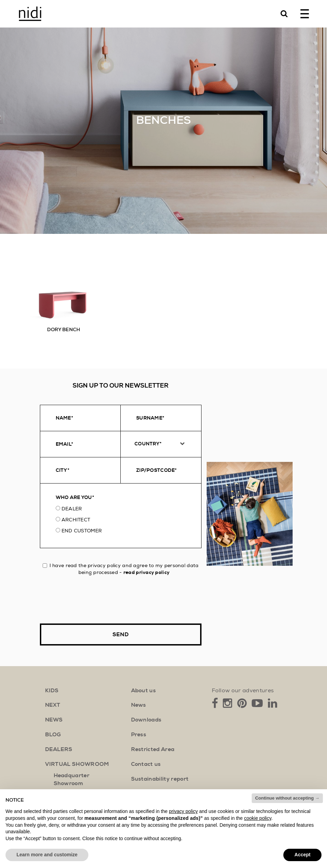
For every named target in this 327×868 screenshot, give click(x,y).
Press (139, 735)
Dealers (59, 749)
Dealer (72, 509)
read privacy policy (146, 572)
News (139, 705)
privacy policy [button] (183, 811)
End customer (82, 531)
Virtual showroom (77, 764)
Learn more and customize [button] (47, 855)
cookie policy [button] (258, 818)
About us (144, 691)
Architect (76, 520)
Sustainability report (160, 779)
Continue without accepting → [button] (287, 798)
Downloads (146, 720)
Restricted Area (153, 749)
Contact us (146, 764)
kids (52, 691)
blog (53, 735)
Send (121, 634)
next (53, 705)
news (54, 720)
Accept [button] (302, 855)
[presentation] (92, 600)
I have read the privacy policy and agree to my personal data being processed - (121, 569)
